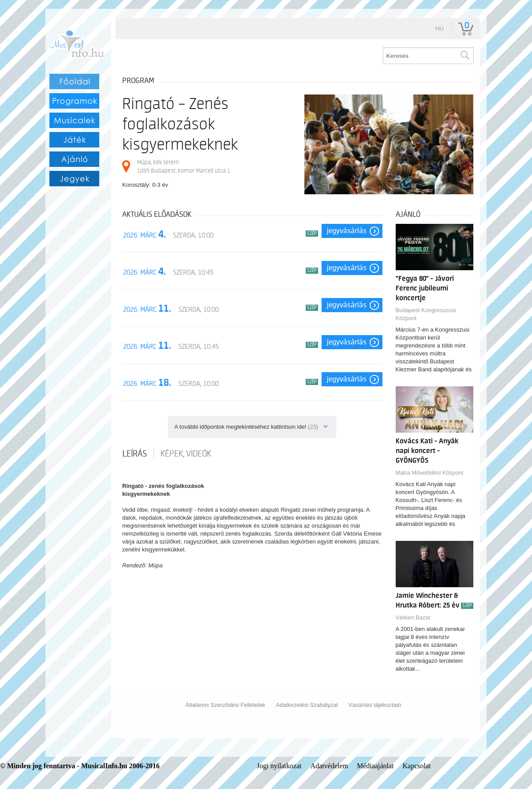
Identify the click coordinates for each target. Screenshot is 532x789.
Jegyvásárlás (347, 231)
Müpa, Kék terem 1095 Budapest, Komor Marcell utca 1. (184, 166)
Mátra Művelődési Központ (430, 473)
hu (440, 28)
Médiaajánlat (375, 766)
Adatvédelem (329, 766)
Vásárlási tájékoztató (375, 705)
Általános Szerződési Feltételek (225, 705)
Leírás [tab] (135, 454)
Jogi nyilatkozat (279, 766)
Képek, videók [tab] (186, 454)
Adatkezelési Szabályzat (307, 705)
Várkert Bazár (413, 617)
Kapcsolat (417, 766)
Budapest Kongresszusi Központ (426, 314)
